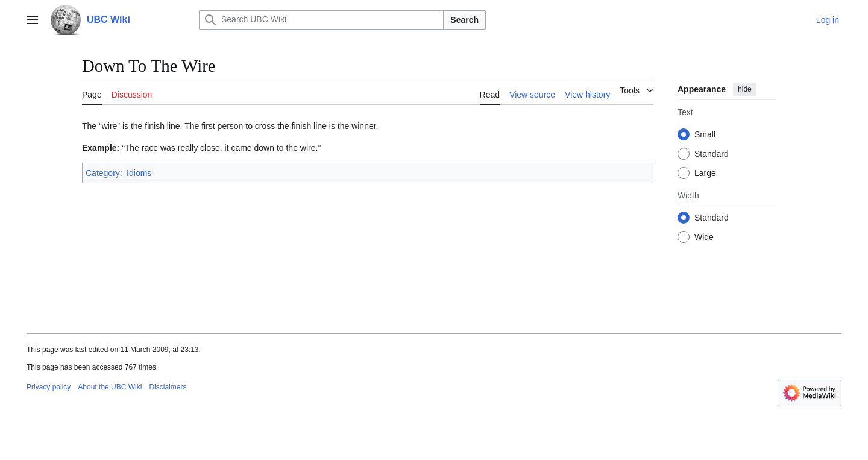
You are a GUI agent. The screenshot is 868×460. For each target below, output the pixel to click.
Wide (704, 237)
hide (745, 89)
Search (464, 20)
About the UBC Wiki (110, 387)
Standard (712, 154)
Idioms (139, 173)
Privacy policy (49, 387)
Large (705, 173)
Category (103, 173)
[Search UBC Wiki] (321, 20)
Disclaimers (168, 387)
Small (705, 134)
